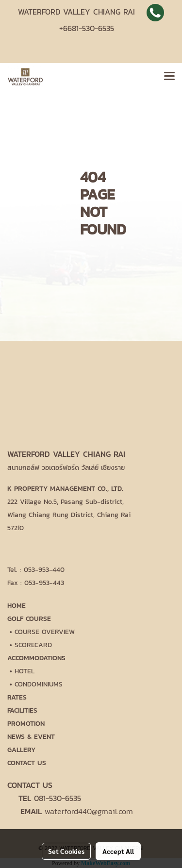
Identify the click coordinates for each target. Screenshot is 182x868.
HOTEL (25, 671)
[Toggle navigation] (169, 77)
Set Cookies (66, 851)
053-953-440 (44, 570)
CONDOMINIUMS (39, 684)
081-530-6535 (58, 798)
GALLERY (21, 750)
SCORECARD (33, 645)
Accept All (118, 851)
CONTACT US (27, 763)
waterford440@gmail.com (89, 811)
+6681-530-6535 (87, 28)
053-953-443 (44, 583)
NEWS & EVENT (31, 737)
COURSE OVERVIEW (45, 632)
